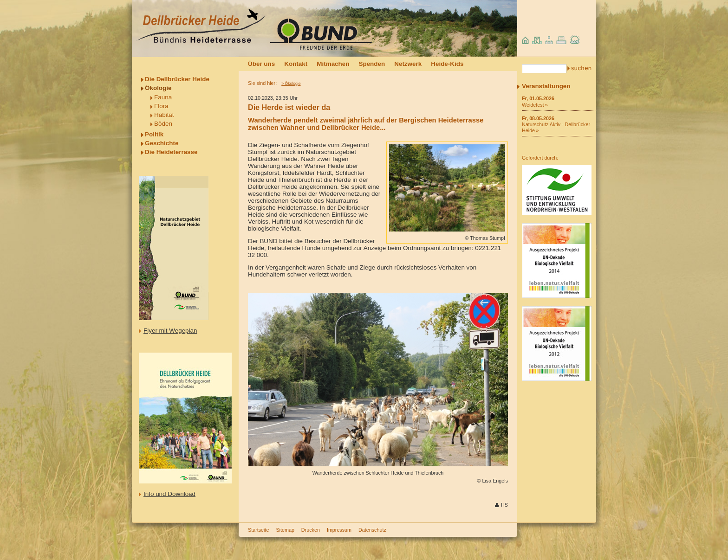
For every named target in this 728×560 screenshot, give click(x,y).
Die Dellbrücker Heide (177, 79)
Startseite (258, 530)
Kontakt (296, 64)
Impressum (339, 530)
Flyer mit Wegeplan (170, 331)
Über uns (261, 64)
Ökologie (158, 88)
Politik (154, 134)
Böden (163, 124)
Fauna (163, 97)
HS (504, 505)
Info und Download (169, 494)
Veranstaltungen (546, 86)
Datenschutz (372, 530)
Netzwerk (408, 64)
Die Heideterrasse (171, 152)
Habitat (164, 115)
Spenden (372, 64)
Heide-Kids (447, 64)
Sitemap (285, 530)
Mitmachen (333, 64)
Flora (161, 106)
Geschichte (162, 143)
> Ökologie (291, 84)
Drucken (311, 530)
